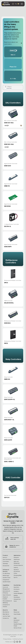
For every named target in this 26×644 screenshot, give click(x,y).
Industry (16, 567)
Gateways (5, 564)
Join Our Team (6, 616)
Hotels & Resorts (18, 565)
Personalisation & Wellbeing (7, 602)
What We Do (6, 614)
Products (5, 555)
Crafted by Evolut (18, 639)
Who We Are (6, 612)
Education (16, 557)
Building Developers (17, 596)
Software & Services (6, 571)
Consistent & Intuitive (6, 606)
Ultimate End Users (17, 600)
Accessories (6, 566)
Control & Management (6, 588)
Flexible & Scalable (5, 598)
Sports (16, 577)
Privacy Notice (7, 639)
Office (15, 573)
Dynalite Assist (7, 582)
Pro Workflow (6, 573)
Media (15, 610)
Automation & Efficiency (6, 592)
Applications (17, 555)
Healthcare (17, 559)
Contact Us (6, 618)
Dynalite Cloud (6, 578)
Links (15, 618)
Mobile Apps (6, 576)
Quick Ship (9, 88)
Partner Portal (17, 628)
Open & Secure (7, 595)
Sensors (5, 557)
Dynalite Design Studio (18, 625)
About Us (5, 610)
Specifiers (16, 587)
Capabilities (6, 585)
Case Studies (17, 614)
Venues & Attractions (17, 570)
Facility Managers (18, 593)
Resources (17, 612)
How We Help (17, 585)
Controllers (6, 561)
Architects (17, 589)
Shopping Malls (18, 575)
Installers (16, 591)
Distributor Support (17, 621)
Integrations (6, 580)
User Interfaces (7, 559)
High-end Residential (17, 562)
